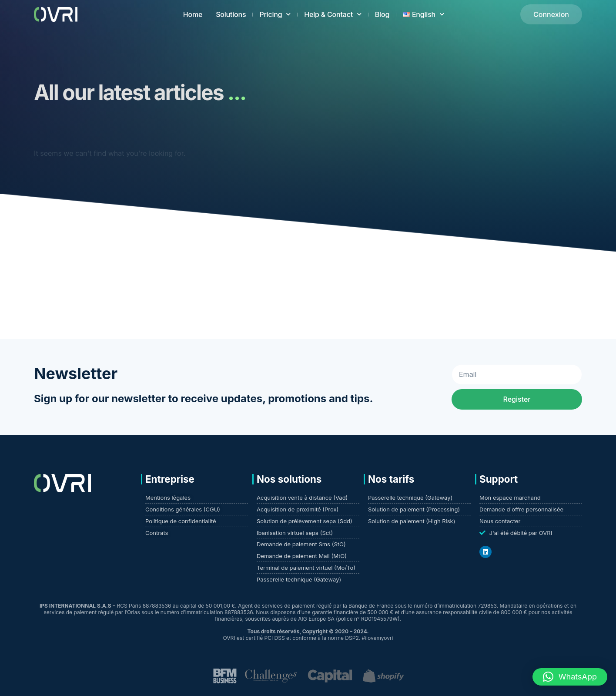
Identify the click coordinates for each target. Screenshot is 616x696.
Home (193, 14)
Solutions (231, 14)
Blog (382, 14)
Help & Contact (333, 14)
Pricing (275, 14)
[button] (570, 677)
